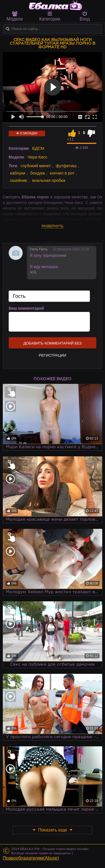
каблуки (18, 173)
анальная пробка (49, 180)
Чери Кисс (37, 157)
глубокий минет (36, 166)
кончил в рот (62, 173)
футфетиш (66, 166)
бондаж (38, 173)
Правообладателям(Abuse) (31, 858)
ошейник (18, 180)
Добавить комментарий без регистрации (52, 345)
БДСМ (38, 148)
